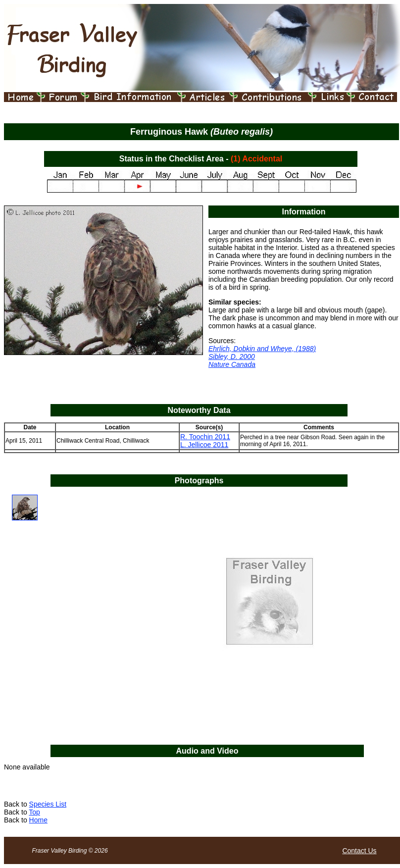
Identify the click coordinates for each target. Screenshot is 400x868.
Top (34, 812)
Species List (48, 804)
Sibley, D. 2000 (232, 357)
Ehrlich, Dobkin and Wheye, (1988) (262, 349)
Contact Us (359, 851)
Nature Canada (232, 364)
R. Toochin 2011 (205, 437)
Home (38, 820)
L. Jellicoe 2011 (204, 445)
